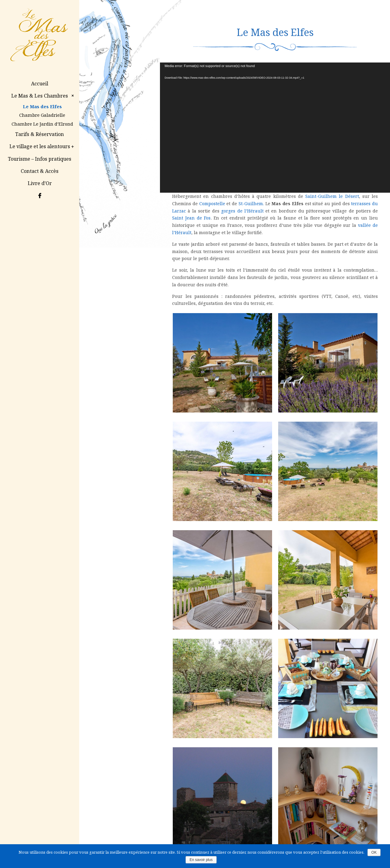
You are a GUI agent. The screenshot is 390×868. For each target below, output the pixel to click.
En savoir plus (201, 860)
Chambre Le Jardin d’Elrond (42, 124)
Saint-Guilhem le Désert (332, 196)
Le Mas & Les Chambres (44, 96)
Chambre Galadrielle (42, 115)
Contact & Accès (40, 171)
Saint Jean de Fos (191, 218)
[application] (275, 128)
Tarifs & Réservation (40, 134)
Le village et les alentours (42, 146)
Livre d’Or (40, 183)
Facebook (40, 195)
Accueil (40, 84)
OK (374, 852)
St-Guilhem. (251, 204)
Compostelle (212, 204)
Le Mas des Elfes (42, 106)
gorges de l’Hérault (242, 211)
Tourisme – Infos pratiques (40, 159)
